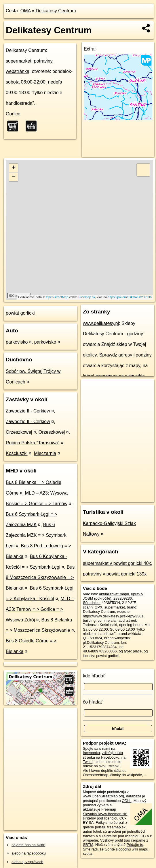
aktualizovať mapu (114, 594)
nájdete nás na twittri (28, 845)
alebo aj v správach (27, 862)
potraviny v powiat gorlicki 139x (115, 574)
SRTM (88, 845)
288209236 (123, 598)
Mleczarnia (45, 453)
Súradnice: (92, 603)
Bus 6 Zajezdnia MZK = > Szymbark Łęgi (36, 535)
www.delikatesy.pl (101, 323)
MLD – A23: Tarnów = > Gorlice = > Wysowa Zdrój (40, 609)
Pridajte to (135, 845)
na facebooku (99, 751)
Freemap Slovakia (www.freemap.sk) (105, 811)
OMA (26, 11)
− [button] (14, 177)
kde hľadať (94, 676)
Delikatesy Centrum (56, 11)
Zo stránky (97, 312)
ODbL (126, 801)
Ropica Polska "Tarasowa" (33, 443)
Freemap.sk (87, 297)
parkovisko (17, 342)
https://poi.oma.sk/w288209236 (130, 297)
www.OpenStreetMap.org (103, 796)
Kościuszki (17, 453)
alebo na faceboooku (29, 853)
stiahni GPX (93, 607)
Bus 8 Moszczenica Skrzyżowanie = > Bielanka (40, 578)
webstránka (18, 71)
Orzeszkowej (19, 432)
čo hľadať (93, 702)
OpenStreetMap (57, 297)
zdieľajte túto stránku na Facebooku (103, 755)
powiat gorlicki (20, 313)
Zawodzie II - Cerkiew (28, 411)
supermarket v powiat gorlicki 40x (117, 563)
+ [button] (14, 168)
